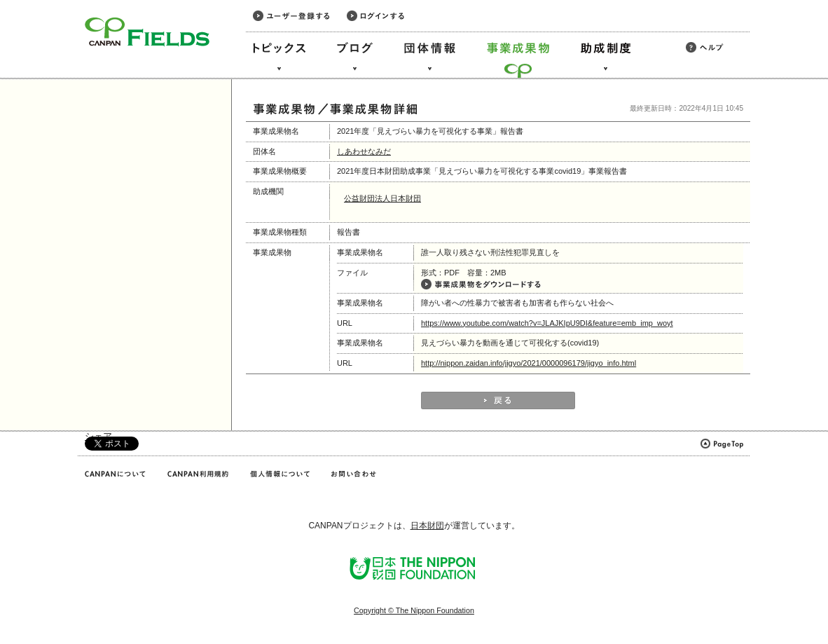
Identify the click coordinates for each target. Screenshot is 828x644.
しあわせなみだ (364, 151)
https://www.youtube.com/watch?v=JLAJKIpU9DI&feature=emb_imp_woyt (547, 323)
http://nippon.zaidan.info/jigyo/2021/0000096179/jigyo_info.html (529, 363)
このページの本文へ (41, 1)
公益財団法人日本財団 (382, 198)
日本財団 (427, 526)
